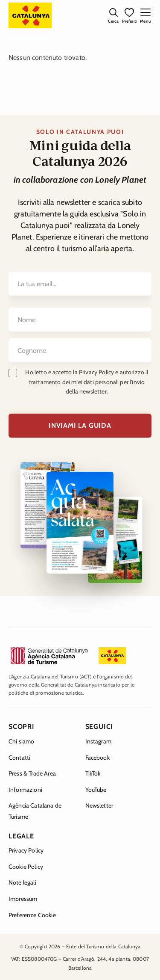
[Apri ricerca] (113, 15)
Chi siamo (21, 741)
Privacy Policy (26, 850)
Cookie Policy (26, 867)
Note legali (22, 882)
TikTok (93, 773)
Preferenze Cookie (32, 915)
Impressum (23, 899)
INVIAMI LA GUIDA (80, 425)
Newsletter (99, 805)
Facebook (97, 758)
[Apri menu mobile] (145, 15)
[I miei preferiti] (129, 15)
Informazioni (25, 790)
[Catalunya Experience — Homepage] (30, 15)
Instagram (98, 741)
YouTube (96, 790)
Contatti (19, 758)
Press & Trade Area (32, 773)
